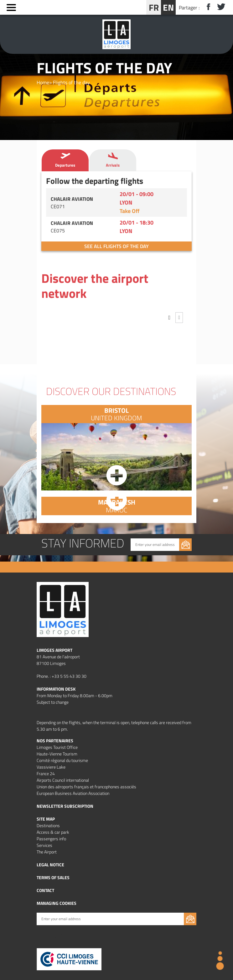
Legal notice (50, 865)
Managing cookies (57, 903)
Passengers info (51, 839)
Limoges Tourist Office (57, 747)
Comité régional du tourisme (62, 760)
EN (168, 7)
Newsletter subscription (65, 806)
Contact (45, 890)
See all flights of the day (116, 246)
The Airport (47, 852)
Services (44, 845)
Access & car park (53, 832)
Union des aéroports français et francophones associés (86, 787)
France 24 (46, 773)
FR (154, 7)
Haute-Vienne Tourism (57, 754)
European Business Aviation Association (73, 793)
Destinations (48, 825)
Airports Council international (63, 780)
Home (43, 82)
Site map (46, 819)
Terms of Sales (53, 877)
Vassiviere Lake (51, 767)
